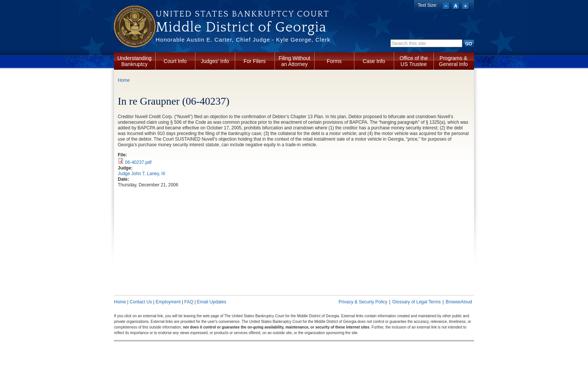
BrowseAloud (459, 302)
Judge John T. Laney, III (141, 174)
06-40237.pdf (138, 162)
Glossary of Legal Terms (416, 302)
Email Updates (211, 302)
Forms (334, 61)
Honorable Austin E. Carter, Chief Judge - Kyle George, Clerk (243, 40)
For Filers (255, 61)
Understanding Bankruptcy (134, 61)
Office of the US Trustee (413, 61)
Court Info (175, 61)
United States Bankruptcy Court (242, 14)
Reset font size (457, 7)
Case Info (374, 61)
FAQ (189, 302)
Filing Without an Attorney (295, 61)
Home (124, 80)
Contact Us (141, 302)
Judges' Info (215, 61)
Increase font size (466, 7)
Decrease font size (447, 7)
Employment (168, 302)
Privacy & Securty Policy (363, 302)
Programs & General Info (454, 61)
